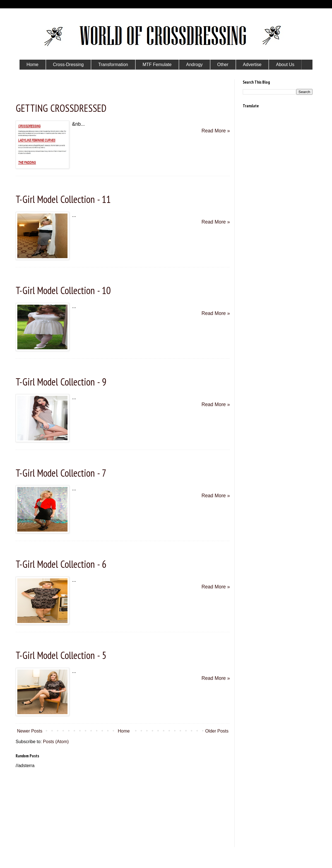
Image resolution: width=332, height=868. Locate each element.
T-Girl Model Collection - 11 (63, 199)
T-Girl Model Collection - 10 (63, 290)
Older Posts (217, 731)
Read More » (216, 131)
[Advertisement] (123, 808)
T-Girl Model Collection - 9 (61, 382)
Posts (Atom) (56, 742)
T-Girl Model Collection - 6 (61, 564)
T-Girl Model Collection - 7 (61, 473)
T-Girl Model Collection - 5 (61, 655)
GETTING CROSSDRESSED (61, 108)
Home (124, 731)
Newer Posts (30, 731)
